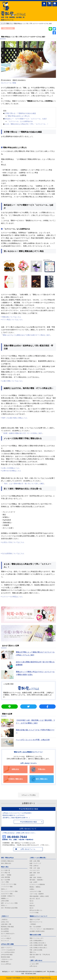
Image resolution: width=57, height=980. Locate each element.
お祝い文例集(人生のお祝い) (38, 943)
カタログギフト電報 (7, 894)
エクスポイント (5, 936)
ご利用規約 (33, 924)
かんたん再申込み (6, 964)
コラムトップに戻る (28, 795)
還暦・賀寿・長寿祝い (36, 877)
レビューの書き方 (6, 938)
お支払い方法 (5, 922)
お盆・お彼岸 (33, 882)
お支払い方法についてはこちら (13, 542)
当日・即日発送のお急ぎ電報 (9, 908)
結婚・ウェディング (35, 863)
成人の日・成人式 (35, 899)
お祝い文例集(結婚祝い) (36, 941)
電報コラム (33, 952)
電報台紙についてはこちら (11, 317)
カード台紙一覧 (5, 870)
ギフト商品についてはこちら (12, 320)
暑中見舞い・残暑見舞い (37, 880)
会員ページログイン (7, 948)
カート (49, 4)
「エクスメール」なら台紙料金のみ (20, 121)
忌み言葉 (32, 957)
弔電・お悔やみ (34, 866)
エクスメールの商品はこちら (12, 597)
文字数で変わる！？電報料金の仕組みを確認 (20, 113)
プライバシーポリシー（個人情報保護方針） (42, 929)
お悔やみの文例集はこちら (11, 471)
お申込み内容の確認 (7, 955)
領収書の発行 (5, 962)
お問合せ (55, 4)
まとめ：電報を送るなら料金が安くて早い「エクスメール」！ (26, 124)
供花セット (4, 905)
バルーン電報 (5, 882)
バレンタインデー (35, 870)
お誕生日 (32, 875)
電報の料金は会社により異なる (19, 116)
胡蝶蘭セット (5, 898)
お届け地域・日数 (6, 924)
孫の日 (32, 908)
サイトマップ (5, 941)
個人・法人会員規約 (35, 927)
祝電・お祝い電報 (35, 861)
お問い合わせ (33, 966)
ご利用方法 (4, 920)
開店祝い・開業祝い (35, 887)
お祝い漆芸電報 (5, 877)
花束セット (4, 889)
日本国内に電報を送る (7, 861)
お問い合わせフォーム (28, 849)
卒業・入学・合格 (35, 868)
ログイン (44, 4)
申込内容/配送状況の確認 (29, 822)
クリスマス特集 (34, 913)
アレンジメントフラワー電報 (9, 891)
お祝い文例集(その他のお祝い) (38, 948)
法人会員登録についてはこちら (13, 553)
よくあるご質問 (34, 964)
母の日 (32, 901)
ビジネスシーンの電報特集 (37, 884)
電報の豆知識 (8, 28)
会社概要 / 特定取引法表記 (37, 931)
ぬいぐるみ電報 (5, 880)
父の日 (32, 903)
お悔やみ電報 (5, 901)
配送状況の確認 (5, 957)
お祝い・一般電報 (6, 875)
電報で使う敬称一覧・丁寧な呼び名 (40, 955)
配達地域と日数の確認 (7, 927)
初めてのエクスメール (36, 922)
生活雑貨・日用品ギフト (8, 896)
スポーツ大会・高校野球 (37, 894)
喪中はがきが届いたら (36, 910)
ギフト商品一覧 (5, 873)
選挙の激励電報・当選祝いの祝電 (39, 896)
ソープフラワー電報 (7, 887)
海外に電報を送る (6, 863)
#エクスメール (6, 83)
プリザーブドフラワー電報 (9, 884)
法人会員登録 (5, 931)
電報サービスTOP (35, 920)
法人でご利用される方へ (8, 934)
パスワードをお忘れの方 (8, 950)
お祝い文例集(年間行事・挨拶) (38, 945)
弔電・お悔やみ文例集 (36, 950)
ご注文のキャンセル (7, 959)
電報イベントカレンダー (37, 938)
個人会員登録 (5, 929)
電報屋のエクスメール (22, 978)
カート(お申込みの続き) (8, 952)
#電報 (14, 83)
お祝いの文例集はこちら (10, 468)
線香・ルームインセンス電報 (9, 903)
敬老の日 (32, 906)
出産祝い (32, 889)
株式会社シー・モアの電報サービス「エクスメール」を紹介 (26, 119)
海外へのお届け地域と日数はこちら (14, 418)
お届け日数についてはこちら (12, 381)
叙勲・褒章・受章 (35, 873)
